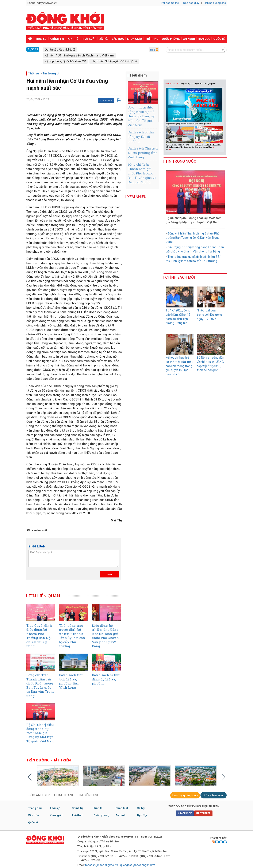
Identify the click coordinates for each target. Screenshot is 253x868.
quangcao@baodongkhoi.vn (138, 865)
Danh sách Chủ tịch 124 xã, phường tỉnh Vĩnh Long (143, 153)
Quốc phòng (171, 39)
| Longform (197, 83)
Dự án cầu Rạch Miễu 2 (60, 49)
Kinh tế (73, 39)
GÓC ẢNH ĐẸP (39, 795)
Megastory (185, 83)
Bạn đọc (204, 39)
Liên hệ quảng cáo (215, 3)
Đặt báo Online (170, 3)
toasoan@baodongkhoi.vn (102, 865)
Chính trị (57, 39)
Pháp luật (89, 39)
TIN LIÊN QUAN (44, 596)
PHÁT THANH (64, 795)
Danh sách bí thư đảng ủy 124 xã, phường (141, 137)
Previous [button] (168, 137)
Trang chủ (35, 808)
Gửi (110, 574)
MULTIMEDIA (172, 84)
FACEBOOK (185, 813)
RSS (154, 50)
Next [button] (222, 137)
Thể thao (152, 39)
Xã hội (104, 39)
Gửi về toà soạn (214, 795)
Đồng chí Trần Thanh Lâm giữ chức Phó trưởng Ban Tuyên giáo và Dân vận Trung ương (142, 175)
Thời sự (41, 39)
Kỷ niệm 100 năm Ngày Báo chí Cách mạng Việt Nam (79, 55)
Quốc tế (219, 39)
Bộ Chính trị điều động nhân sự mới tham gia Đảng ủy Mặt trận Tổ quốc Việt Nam (142, 116)
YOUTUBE (203, 813)
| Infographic (209, 83)
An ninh (189, 39)
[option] (181, 139)
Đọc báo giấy (191, 3)
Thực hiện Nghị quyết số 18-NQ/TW (114, 61)
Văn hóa (118, 39)
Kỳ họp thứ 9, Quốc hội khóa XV (65, 61)
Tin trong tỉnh (52, 73)
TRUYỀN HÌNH (89, 795)
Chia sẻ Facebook (106, 100)
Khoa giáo (135, 39)
